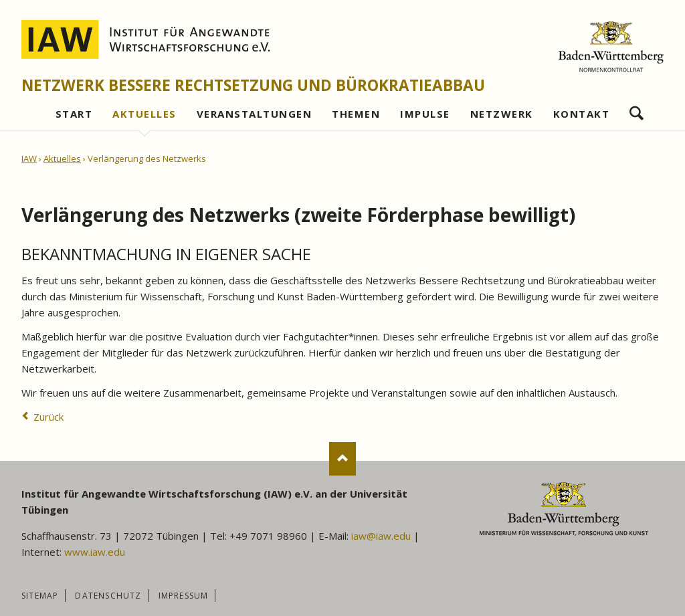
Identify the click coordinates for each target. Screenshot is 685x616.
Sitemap (40, 596)
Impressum (184, 596)
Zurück (48, 417)
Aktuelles (62, 159)
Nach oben (342, 459)
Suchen (637, 110)
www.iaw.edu (95, 552)
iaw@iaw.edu (381, 536)
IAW (29, 159)
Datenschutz (108, 596)
